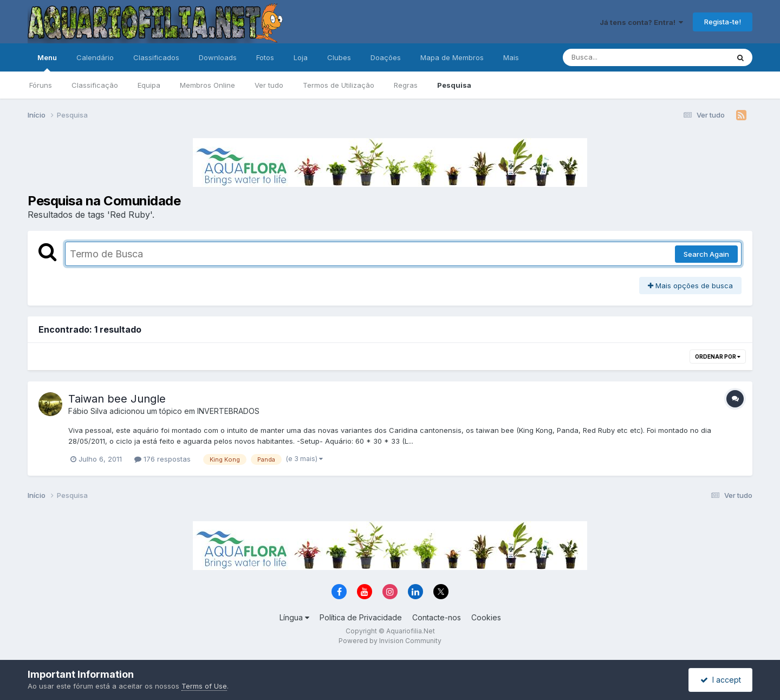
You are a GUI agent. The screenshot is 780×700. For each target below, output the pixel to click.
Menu (47, 62)
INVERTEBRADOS (228, 411)
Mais (511, 57)
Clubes (339, 57)
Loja (301, 57)
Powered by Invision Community (390, 641)
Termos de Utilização (339, 85)
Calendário (95, 57)
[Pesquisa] (616, 57)
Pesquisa (454, 85)
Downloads (218, 57)
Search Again (706, 254)
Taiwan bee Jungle (117, 399)
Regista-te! (723, 22)
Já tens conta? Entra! (641, 22)
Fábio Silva (88, 411)
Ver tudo (269, 85)
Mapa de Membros (452, 57)
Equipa (149, 85)
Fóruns (41, 85)
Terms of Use (204, 686)
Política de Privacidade (361, 617)
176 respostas (162, 459)
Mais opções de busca (690, 286)
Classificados (156, 57)
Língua (294, 617)
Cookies (486, 617)
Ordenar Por (718, 357)
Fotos (265, 57)
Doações (386, 57)
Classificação (95, 85)
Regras (406, 85)
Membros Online (207, 85)
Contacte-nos (437, 617)
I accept (721, 680)
